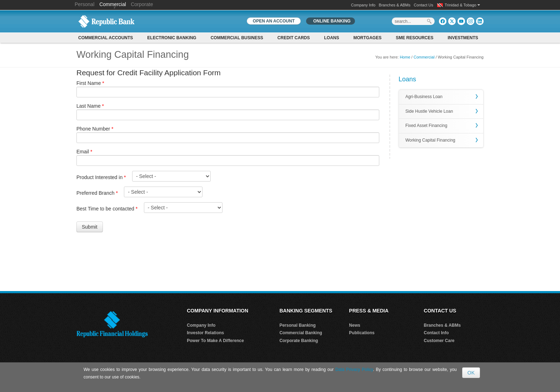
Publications (362, 333)
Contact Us (424, 5)
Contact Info (436, 333)
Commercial (113, 4)
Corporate (142, 4)
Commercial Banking (301, 333)
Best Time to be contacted (107, 209)
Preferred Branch (97, 193)
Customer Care (439, 341)
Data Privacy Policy (354, 370)
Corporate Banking (299, 341)
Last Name (90, 106)
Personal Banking (297, 325)
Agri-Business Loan (424, 97)
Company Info (363, 5)
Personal (85, 4)
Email (84, 152)
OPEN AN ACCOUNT (274, 21)
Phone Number (95, 129)
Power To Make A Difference (215, 341)
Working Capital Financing (430, 140)
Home (405, 57)
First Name (90, 83)
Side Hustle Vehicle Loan (429, 111)
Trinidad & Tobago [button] (462, 5)
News (354, 325)
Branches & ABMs (395, 5)
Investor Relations (205, 333)
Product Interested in (101, 177)
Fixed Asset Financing (426, 126)
